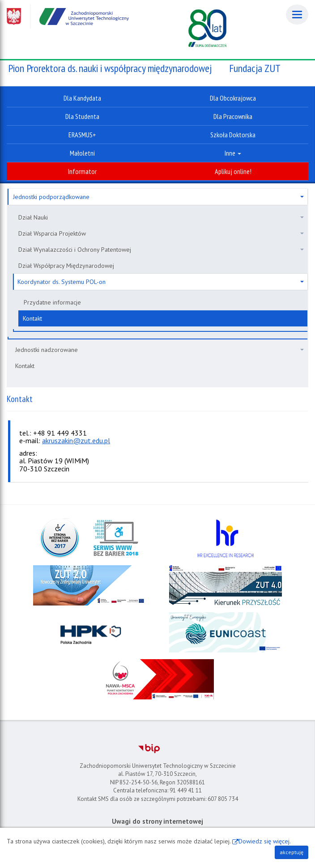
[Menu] (297, 15)
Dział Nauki (161, 217)
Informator (82, 171)
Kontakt (32, 318)
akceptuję (292, 852)
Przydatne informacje (52, 302)
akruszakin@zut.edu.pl (76, 440)
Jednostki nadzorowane (160, 350)
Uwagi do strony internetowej (157, 821)
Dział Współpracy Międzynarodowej (66, 266)
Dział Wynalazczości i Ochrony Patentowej (161, 250)
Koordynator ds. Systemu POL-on (161, 282)
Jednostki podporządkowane (158, 197)
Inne (233, 153)
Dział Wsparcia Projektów (161, 233)
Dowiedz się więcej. (265, 841)
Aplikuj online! (233, 171)
